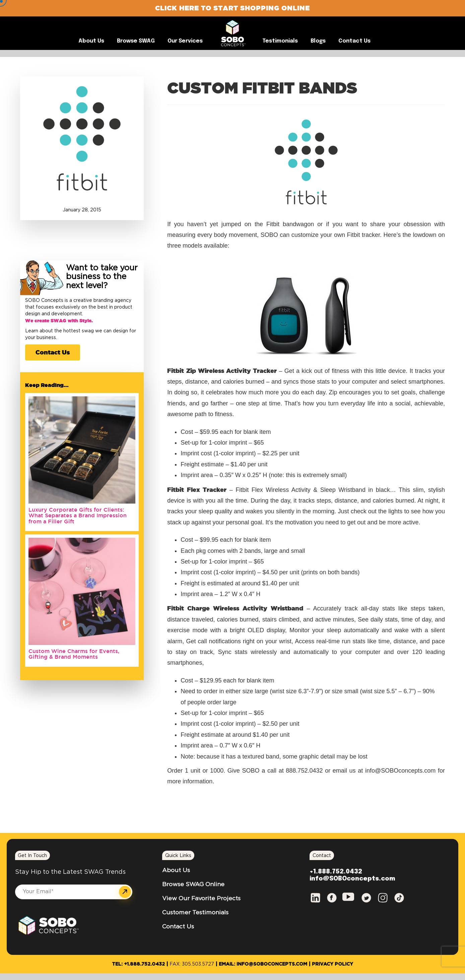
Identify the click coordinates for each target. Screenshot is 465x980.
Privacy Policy (333, 964)
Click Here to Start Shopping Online (232, 8)
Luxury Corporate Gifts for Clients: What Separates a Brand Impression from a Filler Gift (78, 515)
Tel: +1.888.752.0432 (138, 964)
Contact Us (53, 352)
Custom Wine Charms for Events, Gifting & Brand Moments (74, 654)
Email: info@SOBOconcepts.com (263, 964)
